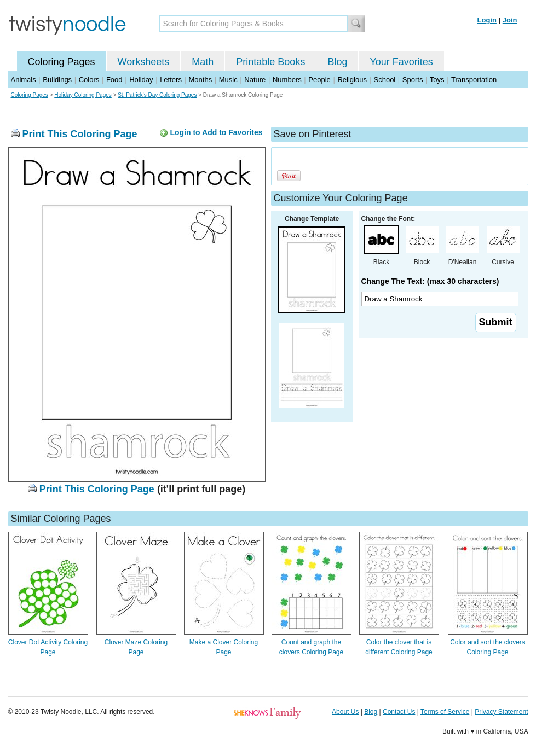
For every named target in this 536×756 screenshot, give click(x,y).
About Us (345, 712)
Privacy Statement (501, 712)
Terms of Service (445, 712)
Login (487, 20)
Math (203, 62)
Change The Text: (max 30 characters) (430, 281)
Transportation (474, 80)
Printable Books (270, 62)
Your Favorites (401, 62)
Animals (24, 80)
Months (201, 80)
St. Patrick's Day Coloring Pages (157, 95)
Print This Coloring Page (80, 134)
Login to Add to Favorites (216, 132)
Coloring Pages (62, 62)
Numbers (287, 80)
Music (228, 80)
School (385, 80)
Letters (171, 80)
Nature (255, 80)
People (319, 80)
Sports (413, 80)
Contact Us (399, 712)
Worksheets (144, 62)
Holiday (141, 80)
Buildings (57, 80)
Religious (352, 80)
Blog (337, 62)
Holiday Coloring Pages (83, 95)
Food (114, 80)
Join (510, 20)
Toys (437, 80)
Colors (89, 80)
